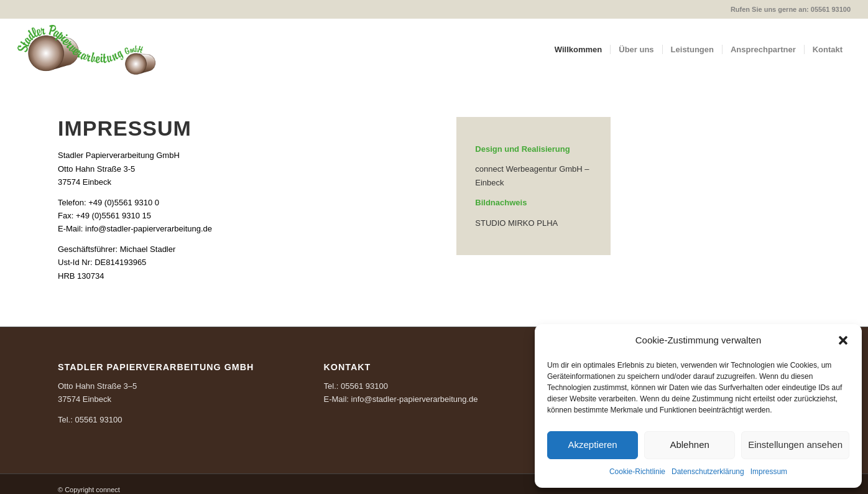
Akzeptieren (592, 445)
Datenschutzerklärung (708, 472)
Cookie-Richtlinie (637, 472)
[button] (843, 340)
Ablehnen (689, 445)
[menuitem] (578, 50)
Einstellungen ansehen (795, 445)
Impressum (769, 472)
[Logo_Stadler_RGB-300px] (86, 50)
